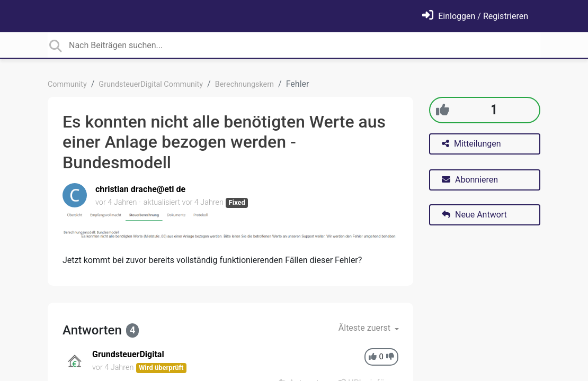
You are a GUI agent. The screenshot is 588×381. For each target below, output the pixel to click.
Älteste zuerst (366, 328)
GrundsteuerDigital (128, 354)
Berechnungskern (244, 84)
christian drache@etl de (140, 189)
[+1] (443, 110)
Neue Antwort (474, 215)
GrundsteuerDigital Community (151, 84)
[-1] (390, 357)
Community (67, 84)
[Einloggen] (475, 16)
